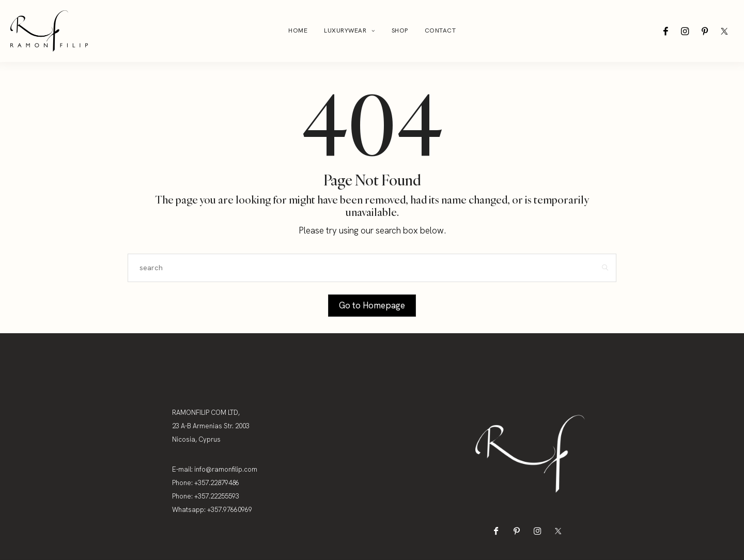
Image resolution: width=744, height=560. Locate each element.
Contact (440, 30)
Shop (400, 30)
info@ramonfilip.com (226, 469)
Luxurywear (345, 30)
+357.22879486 (217, 483)
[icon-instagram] (685, 31)
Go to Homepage (372, 305)
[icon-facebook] (665, 31)
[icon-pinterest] (705, 31)
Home (298, 30)
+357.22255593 (217, 496)
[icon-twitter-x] (724, 31)
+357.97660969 (230, 510)
